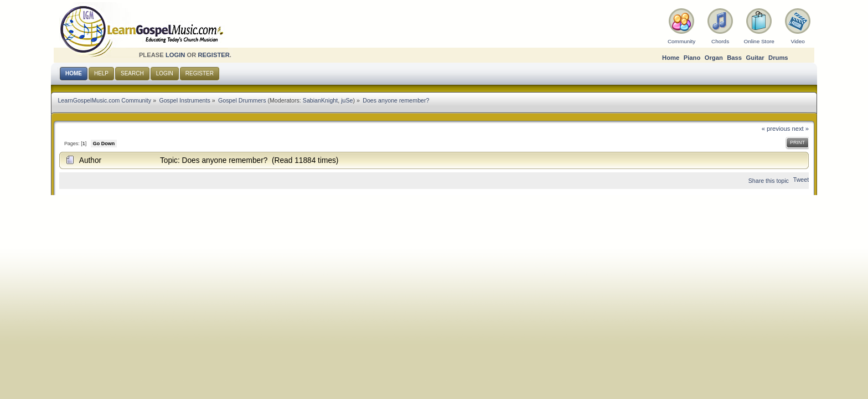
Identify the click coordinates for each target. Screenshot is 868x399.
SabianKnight (320, 100)
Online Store (759, 41)
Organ (714, 58)
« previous (776, 129)
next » (801, 129)
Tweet (801, 180)
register (213, 55)
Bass (734, 58)
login (175, 55)
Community (681, 41)
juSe (347, 100)
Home (671, 58)
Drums (778, 58)
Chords (720, 41)
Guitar (755, 58)
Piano (692, 58)
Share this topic (769, 181)
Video (797, 41)
